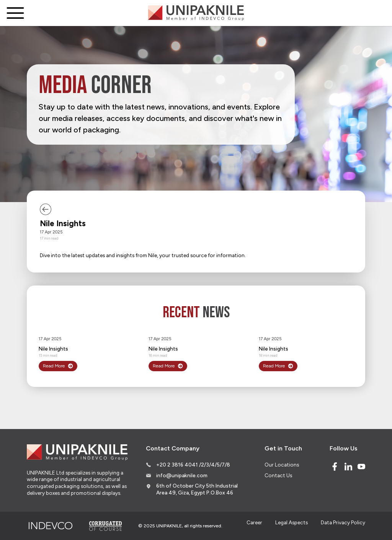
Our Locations (282, 465)
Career (254, 522)
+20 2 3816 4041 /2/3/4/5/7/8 (193, 465)
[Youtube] (361, 467)
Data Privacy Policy (343, 522)
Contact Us (278, 475)
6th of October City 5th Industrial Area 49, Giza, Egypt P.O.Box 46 (197, 489)
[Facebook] (335, 467)
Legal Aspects (292, 522)
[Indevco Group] (50, 526)
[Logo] (196, 13)
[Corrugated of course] (106, 526)
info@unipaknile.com (182, 475)
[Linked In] (348, 467)
